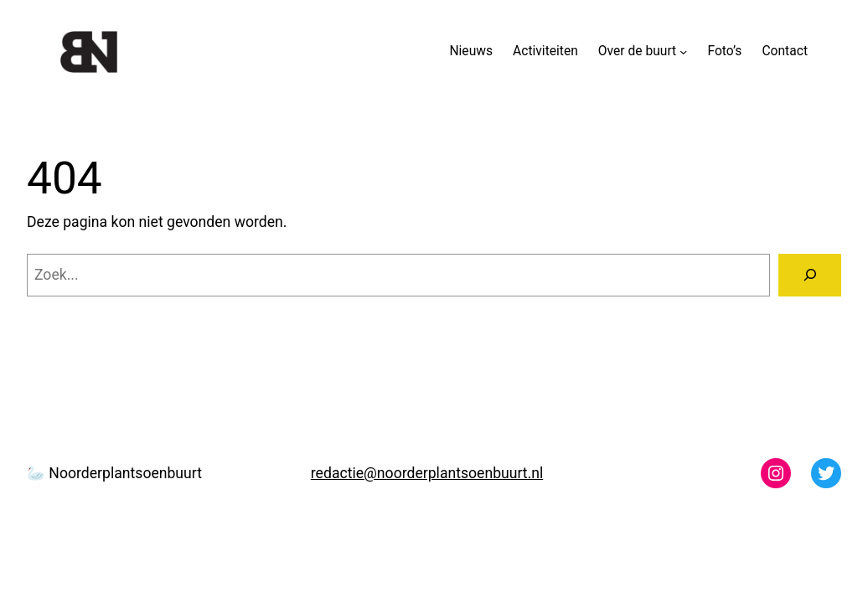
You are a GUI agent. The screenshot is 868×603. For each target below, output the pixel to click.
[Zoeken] (810, 276)
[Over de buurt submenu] (683, 52)
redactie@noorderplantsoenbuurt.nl (427, 473)
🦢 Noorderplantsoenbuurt (114, 473)
